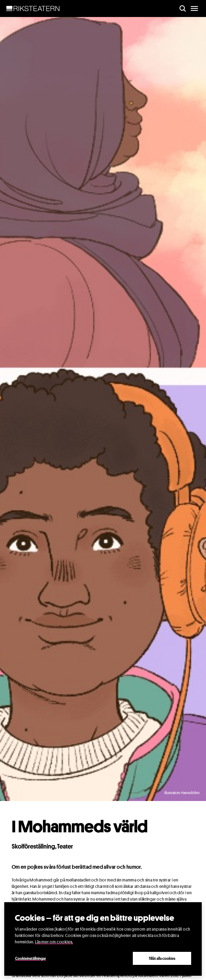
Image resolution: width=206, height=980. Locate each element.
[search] (183, 8)
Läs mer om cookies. (54, 942)
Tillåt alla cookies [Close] (162, 958)
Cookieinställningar (30, 958)
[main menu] (194, 8)
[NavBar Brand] (33, 8)
